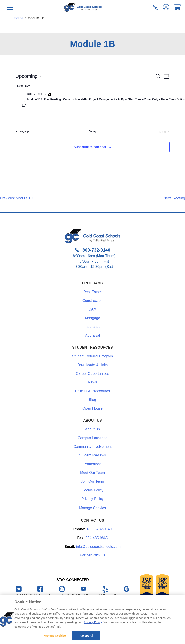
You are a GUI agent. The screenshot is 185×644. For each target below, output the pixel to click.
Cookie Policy (93, 490)
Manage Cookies (92, 508)
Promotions (93, 464)
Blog (92, 400)
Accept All (86, 636)
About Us (92, 429)
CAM (92, 309)
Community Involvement (92, 447)
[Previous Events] (23, 132)
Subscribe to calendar (90, 147)
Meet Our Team (92, 473)
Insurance (92, 327)
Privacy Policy (92, 499)
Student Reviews (92, 455)
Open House (92, 408)
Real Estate (93, 292)
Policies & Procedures (93, 391)
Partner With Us (93, 555)
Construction (92, 301)
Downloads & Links (92, 365)
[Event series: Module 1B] (50, 94)
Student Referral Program (92, 356)
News (92, 382)
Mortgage (92, 318)
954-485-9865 (97, 538)
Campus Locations (93, 438)
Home (19, 18)
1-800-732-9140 (99, 529)
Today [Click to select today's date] (92, 131)
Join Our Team (92, 481)
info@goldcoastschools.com (98, 547)
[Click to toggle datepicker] (29, 76)
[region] (92, 619)
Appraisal (93, 335)
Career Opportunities (93, 374)
